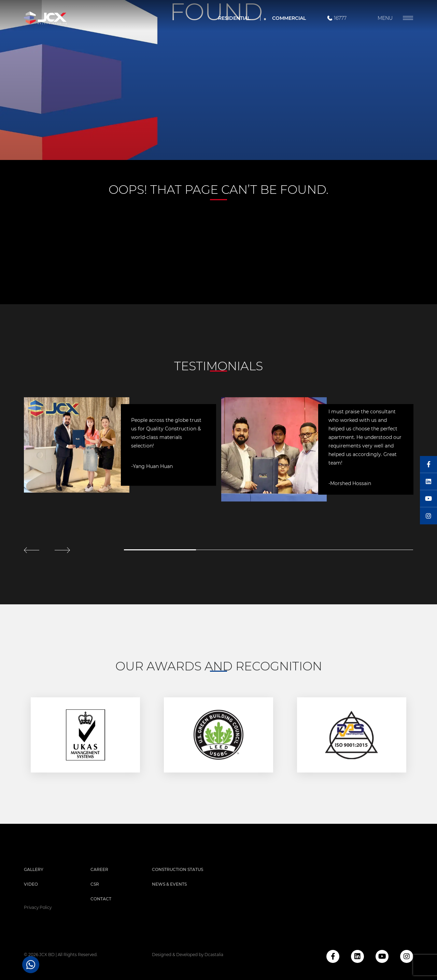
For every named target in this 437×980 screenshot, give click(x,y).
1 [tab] (160, 550)
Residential (234, 18)
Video (31, 884)
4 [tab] (377, 550)
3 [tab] (305, 550)
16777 (336, 18)
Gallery (34, 869)
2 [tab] (232, 550)
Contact (101, 899)
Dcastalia (214, 955)
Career (99, 869)
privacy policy (38, 907)
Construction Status (178, 869)
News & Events (169, 884)
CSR (95, 884)
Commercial (289, 18)
